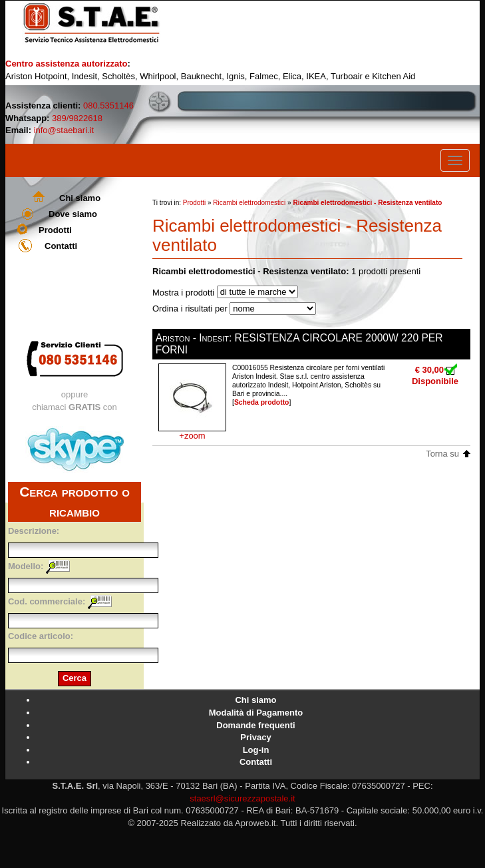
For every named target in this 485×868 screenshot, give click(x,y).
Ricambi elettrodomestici (249, 203)
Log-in (256, 750)
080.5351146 (108, 106)
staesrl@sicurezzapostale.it (242, 798)
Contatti (61, 246)
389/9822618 (77, 118)
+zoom (192, 436)
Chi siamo (80, 198)
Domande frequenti (255, 725)
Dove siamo (73, 214)
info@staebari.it (64, 130)
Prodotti (55, 230)
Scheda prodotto (262, 402)
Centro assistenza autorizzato (67, 64)
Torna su (442, 454)
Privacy (255, 737)
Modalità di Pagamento (256, 713)
